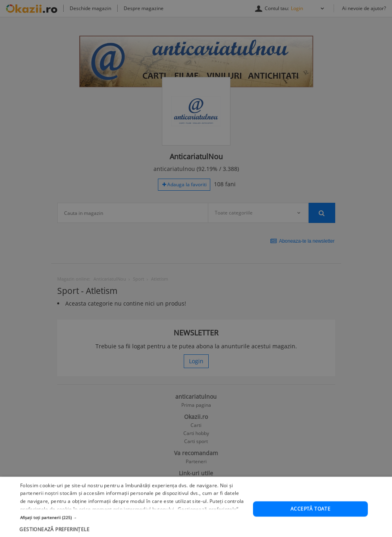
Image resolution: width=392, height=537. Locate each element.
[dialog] (196, 268)
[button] (133, 533)
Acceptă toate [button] (310, 524)
